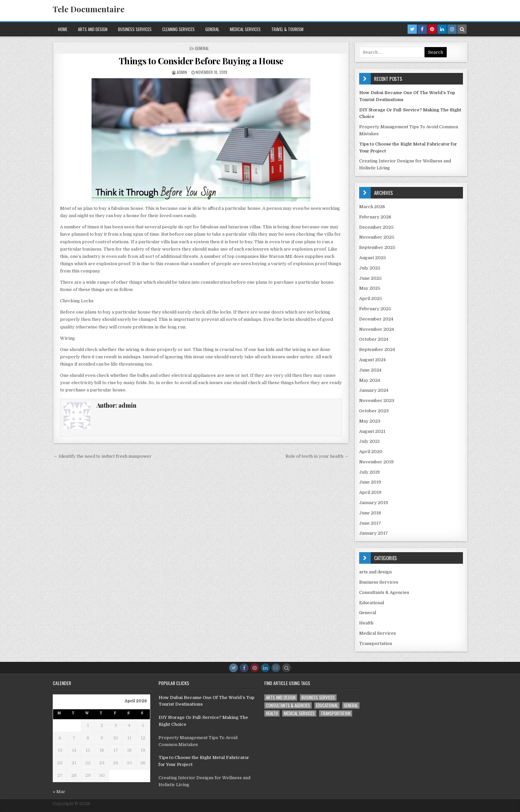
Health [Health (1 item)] (272, 713)
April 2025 (371, 298)
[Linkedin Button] (265, 668)
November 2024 (377, 329)
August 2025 (373, 258)
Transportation (376, 643)
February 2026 (375, 217)
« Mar (59, 792)
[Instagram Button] (276, 668)
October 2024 (374, 339)
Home (63, 29)
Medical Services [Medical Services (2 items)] (299, 713)
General (212, 29)
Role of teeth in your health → (317, 456)
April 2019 (370, 492)
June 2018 (370, 513)
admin (182, 72)
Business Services (135, 29)
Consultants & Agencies (384, 592)
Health (366, 623)
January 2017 (374, 533)
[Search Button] (287, 668)
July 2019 (369, 472)
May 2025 (370, 288)
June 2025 (370, 278)
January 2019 (374, 503)
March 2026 (372, 207)
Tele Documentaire (89, 9)
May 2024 (370, 380)
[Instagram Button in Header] (452, 29)
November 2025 (377, 237)
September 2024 (377, 349)
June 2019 (370, 482)
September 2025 (377, 247)
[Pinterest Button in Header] (432, 29)
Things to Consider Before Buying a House (201, 61)
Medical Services (245, 29)
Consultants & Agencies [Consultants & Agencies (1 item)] (288, 705)
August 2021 (372, 431)
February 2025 (375, 309)
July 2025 (370, 268)
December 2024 (376, 319)
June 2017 (370, 523)
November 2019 (376, 462)
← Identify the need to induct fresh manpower (102, 456)
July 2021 (369, 441)
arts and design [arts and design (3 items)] (281, 697)
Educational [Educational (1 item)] (327, 705)
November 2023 (377, 401)
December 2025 (376, 227)
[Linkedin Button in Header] (442, 29)
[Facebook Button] (244, 668)
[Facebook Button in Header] (422, 29)
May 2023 (370, 421)
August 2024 (372, 360)
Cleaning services (178, 29)
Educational (372, 603)
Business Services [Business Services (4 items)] (318, 697)
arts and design (93, 29)
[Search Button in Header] (462, 29)
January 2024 (374, 390)
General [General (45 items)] (351, 705)
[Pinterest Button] (255, 668)
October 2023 (374, 411)
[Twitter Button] (233, 668)
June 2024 (370, 370)
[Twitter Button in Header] (412, 29)
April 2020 (371, 452)
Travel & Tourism (287, 29)
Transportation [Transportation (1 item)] (336, 713)
